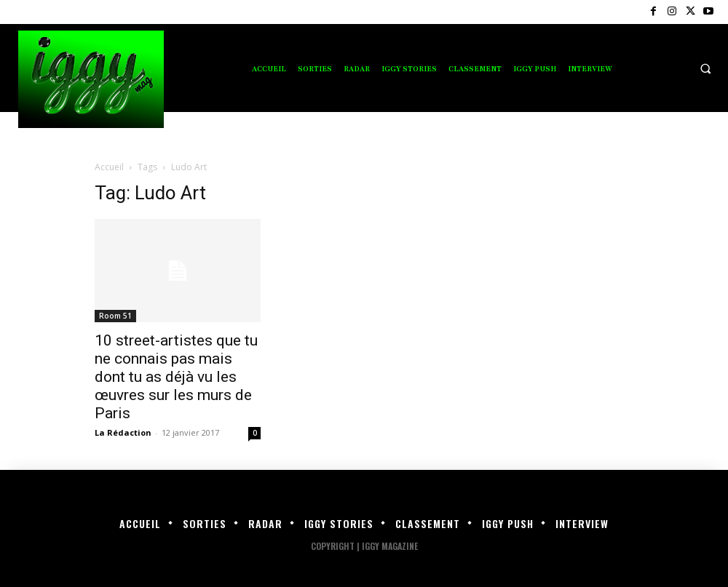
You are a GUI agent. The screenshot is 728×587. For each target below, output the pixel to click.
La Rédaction (123, 432)
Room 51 (115, 316)
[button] (705, 68)
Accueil (109, 167)
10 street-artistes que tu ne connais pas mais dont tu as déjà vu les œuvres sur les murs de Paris (176, 377)
